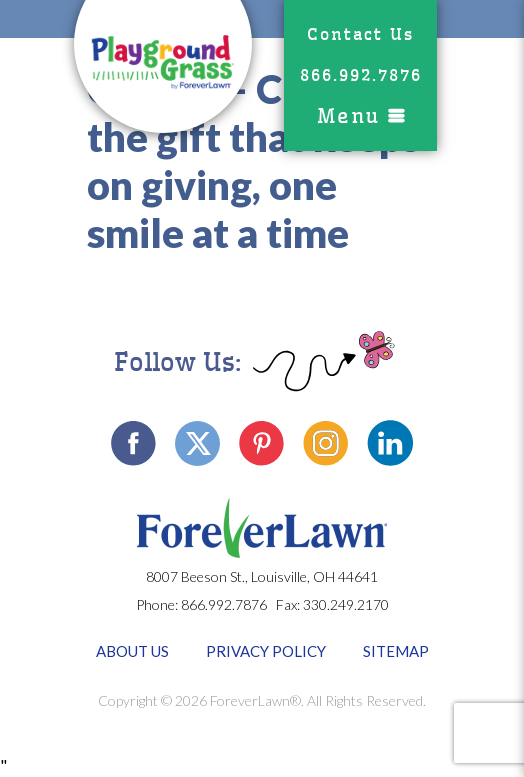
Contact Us (360, 34)
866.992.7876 (361, 75)
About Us (132, 651)
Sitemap (396, 651)
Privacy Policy (266, 651)
